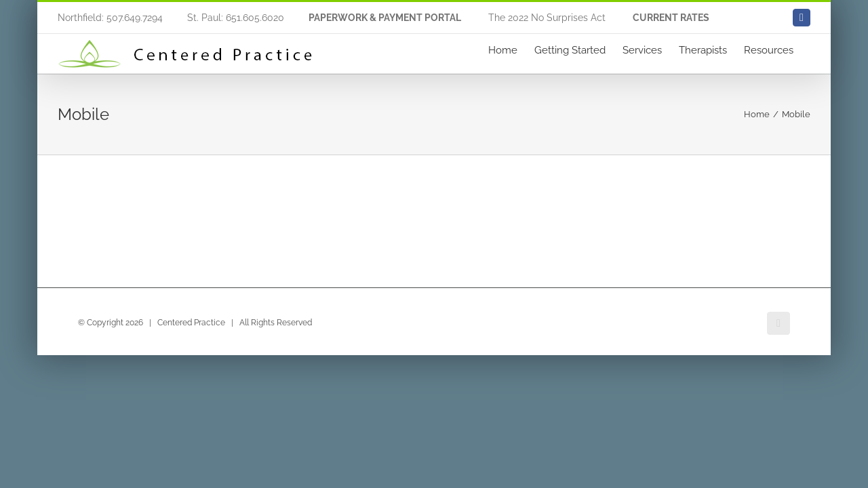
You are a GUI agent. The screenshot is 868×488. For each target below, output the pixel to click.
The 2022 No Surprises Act (547, 18)
